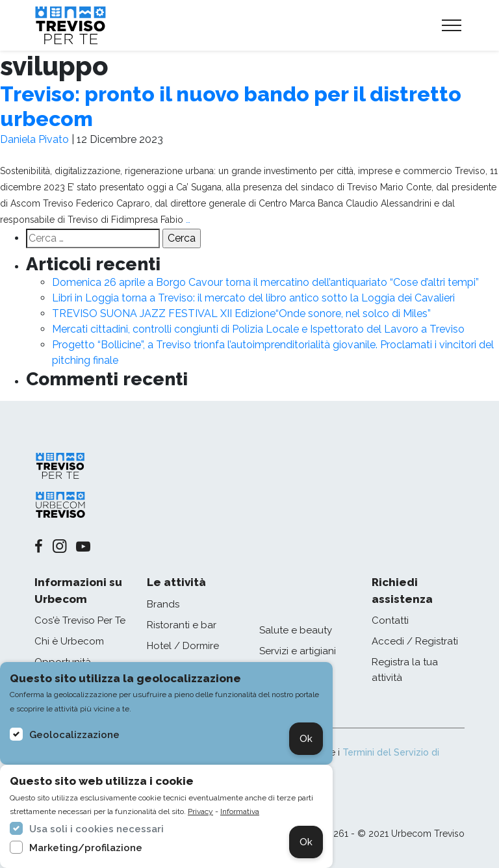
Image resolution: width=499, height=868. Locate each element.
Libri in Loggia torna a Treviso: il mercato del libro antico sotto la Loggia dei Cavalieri (253, 298)
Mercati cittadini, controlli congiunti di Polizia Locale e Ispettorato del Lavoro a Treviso (258, 329)
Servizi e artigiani (298, 651)
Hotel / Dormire (183, 646)
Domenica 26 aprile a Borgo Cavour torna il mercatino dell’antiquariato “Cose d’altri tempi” (265, 282)
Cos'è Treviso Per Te (80, 620)
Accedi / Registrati (415, 641)
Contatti (390, 620)
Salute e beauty (296, 630)
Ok (306, 739)
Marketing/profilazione (86, 848)
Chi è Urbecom (69, 641)
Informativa (240, 811)
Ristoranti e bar (182, 625)
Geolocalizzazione (74, 735)
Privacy (200, 811)
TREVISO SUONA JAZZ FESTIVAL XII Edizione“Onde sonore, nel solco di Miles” (241, 313)
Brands (163, 604)
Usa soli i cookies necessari (96, 829)
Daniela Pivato (34, 139)
